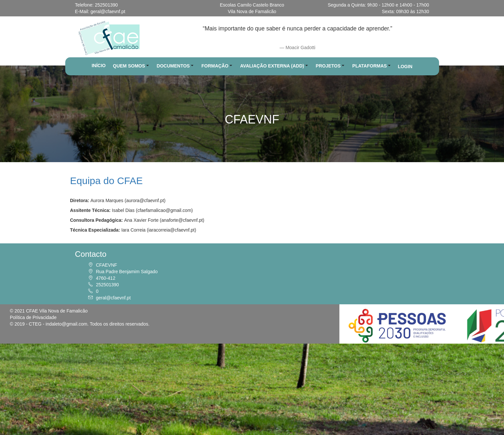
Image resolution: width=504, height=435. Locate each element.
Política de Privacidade (33, 317)
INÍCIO (99, 66)
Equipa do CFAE (107, 181)
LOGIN (405, 66)
